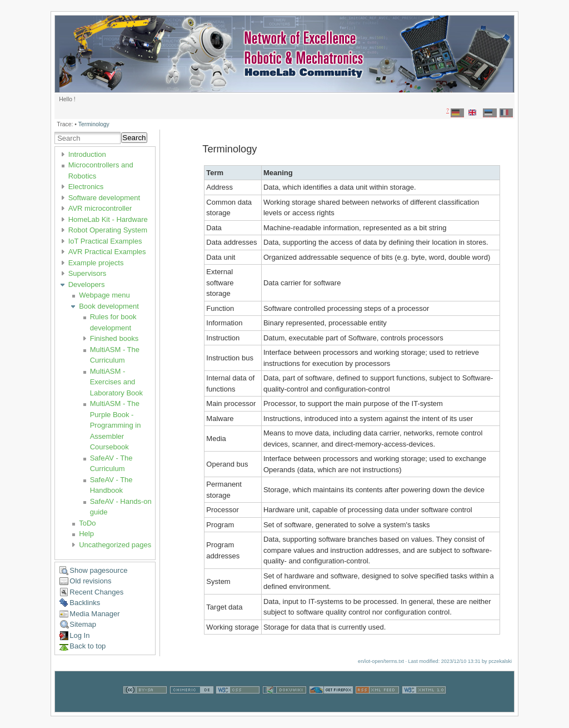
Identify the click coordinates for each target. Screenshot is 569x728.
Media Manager (94, 614)
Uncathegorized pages (115, 545)
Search (134, 138)
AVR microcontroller (100, 208)
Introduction (87, 154)
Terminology (94, 124)
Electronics (86, 187)
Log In (79, 635)
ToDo (87, 523)
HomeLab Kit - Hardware (108, 219)
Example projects (96, 263)
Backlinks (85, 603)
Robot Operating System (108, 230)
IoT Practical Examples (105, 241)
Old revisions (90, 581)
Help (86, 534)
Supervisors (88, 273)
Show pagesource (98, 570)
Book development (109, 306)
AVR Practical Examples (107, 252)
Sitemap (83, 624)
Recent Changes (96, 592)
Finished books (114, 338)
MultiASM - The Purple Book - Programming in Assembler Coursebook (116, 425)
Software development (104, 198)
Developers (87, 284)
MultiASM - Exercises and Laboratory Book (116, 382)
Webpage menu (104, 295)
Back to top (88, 646)
